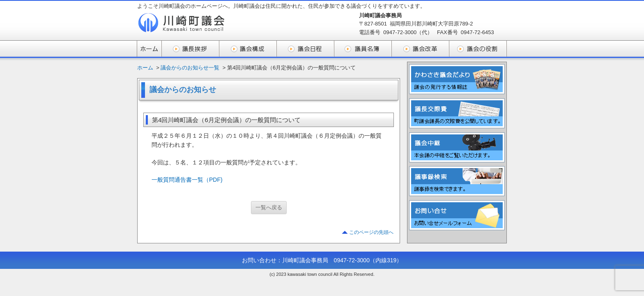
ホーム (145, 68)
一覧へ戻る (269, 207)
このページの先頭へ (371, 232)
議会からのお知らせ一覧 (190, 68)
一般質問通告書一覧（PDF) (187, 180)
